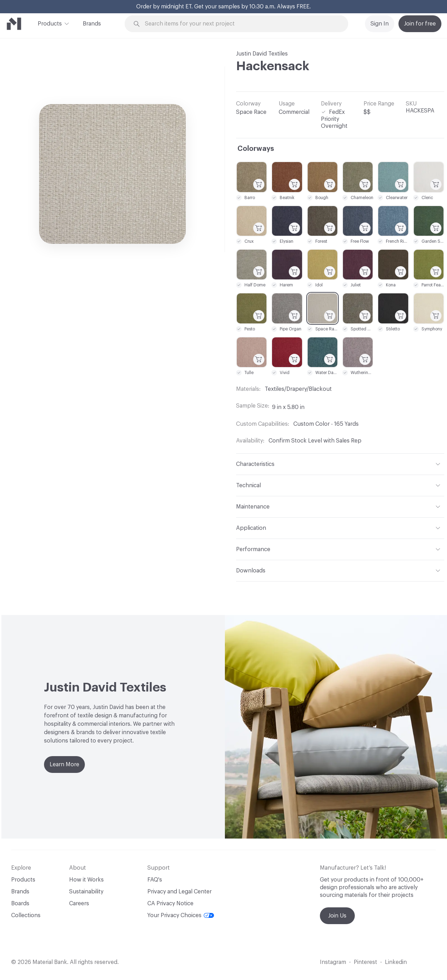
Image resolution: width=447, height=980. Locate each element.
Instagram (333, 962)
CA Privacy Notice (170, 904)
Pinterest (365, 962)
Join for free (420, 24)
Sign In (380, 24)
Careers (79, 904)
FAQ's (155, 880)
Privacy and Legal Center (179, 892)
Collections (26, 915)
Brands (92, 24)
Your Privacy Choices (181, 915)
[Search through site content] (240, 24)
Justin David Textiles (262, 54)
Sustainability (86, 892)
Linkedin (396, 962)
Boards (20, 904)
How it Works (86, 880)
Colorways (256, 149)
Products (50, 23)
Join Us (337, 916)
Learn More (64, 765)
